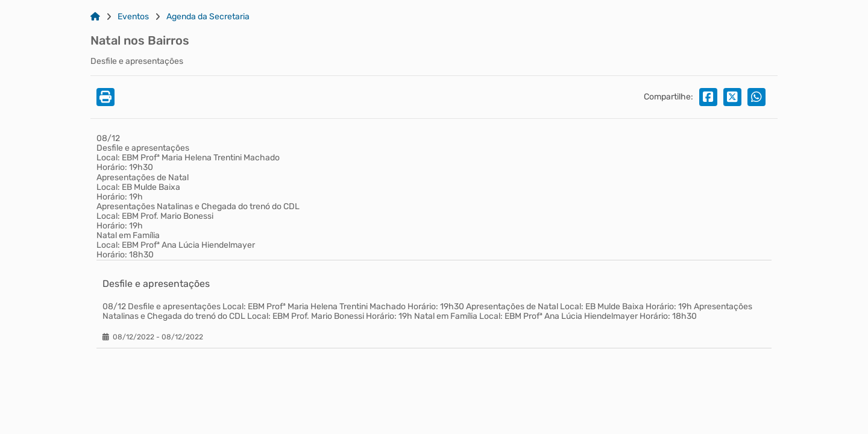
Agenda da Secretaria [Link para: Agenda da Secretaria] (208, 17)
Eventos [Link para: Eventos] (133, 17)
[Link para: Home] (95, 17)
